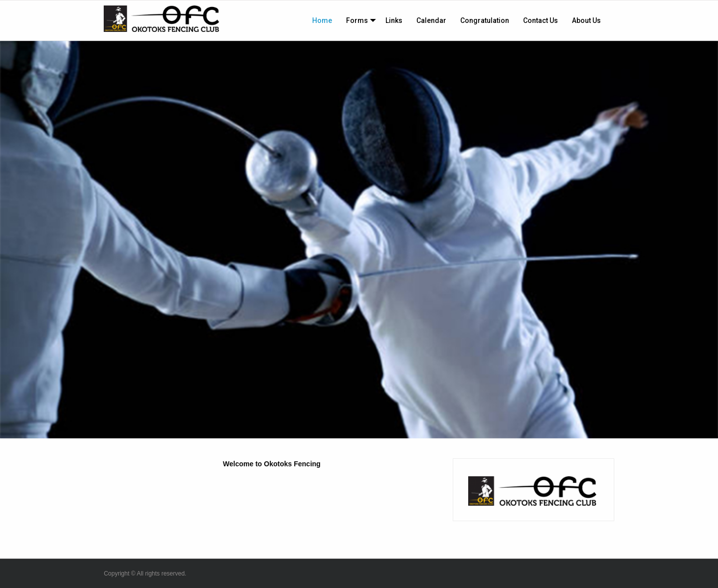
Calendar (431, 20)
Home (322, 20)
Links (394, 20)
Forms (357, 20)
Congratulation (485, 20)
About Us (586, 20)
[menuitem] (322, 20)
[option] (359, 240)
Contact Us (540, 20)
